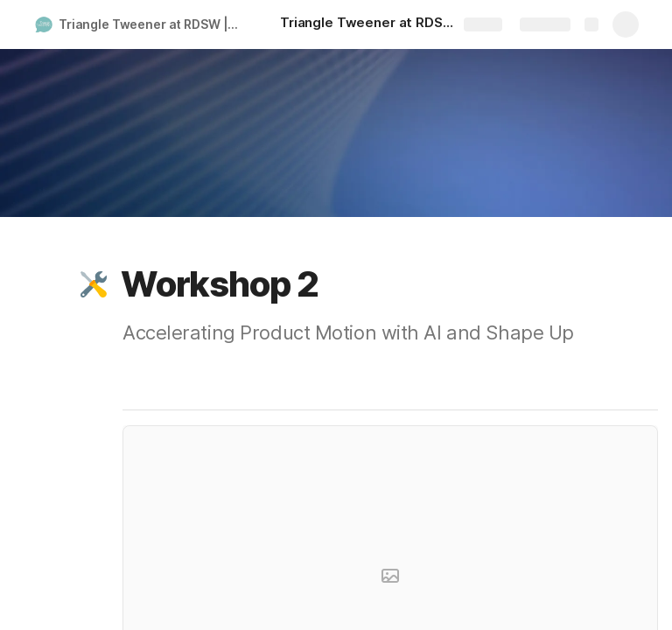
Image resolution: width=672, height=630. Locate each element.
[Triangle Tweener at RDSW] (367, 24)
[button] (94, 284)
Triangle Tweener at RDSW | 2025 (152, 24)
